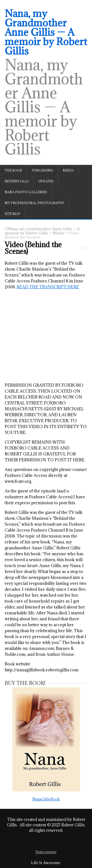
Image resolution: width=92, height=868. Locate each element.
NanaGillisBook (46, 744)
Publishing (42, 170)
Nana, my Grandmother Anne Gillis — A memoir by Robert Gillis (46, 32)
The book (13, 170)
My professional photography (34, 203)
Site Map (13, 214)
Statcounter (46, 852)
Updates (46, 181)
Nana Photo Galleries (26, 192)
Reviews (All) (17, 181)
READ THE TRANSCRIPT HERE (48, 287)
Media (68, 170)
